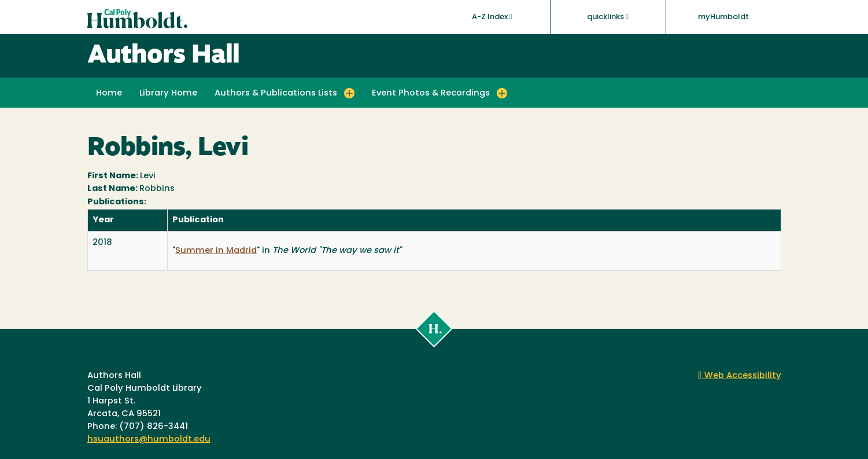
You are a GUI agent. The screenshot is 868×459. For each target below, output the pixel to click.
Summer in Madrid (216, 251)
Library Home (168, 93)
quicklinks (608, 17)
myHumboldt (723, 17)
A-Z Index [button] (492, 17)
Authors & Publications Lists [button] (276, 93)
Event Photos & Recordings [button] (431, 93)
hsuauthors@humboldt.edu (149, 440)
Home (109, 93)
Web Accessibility (740, 376)
